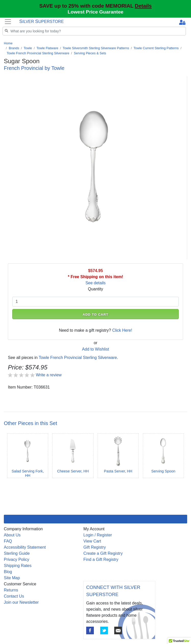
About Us (12, 535)
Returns (11, 590)
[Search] (94, 31)
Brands (14, 48)
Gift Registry (95, 547)
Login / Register (98, 535)
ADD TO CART (95, 314)
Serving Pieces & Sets (90, 53)
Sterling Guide (17, 553)
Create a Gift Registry (103, 553)
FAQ (8, 541)
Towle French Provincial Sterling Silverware (38, 53)
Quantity (96, 289)
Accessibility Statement (25, 547)
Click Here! (122, 330)
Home (8, 43)
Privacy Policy (17, 559)
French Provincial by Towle (34, 68)
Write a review (49, 375)
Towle (28, 48)
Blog (8, 572)
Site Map (12, 578)
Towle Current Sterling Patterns (156, 48)
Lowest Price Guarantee (95, 12)
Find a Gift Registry (101, 559)
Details (143, 6)
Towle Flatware (47, 48)
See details (95, 283)
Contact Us (14, 596)
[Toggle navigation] (8, 22)
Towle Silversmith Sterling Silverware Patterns (96, 48)
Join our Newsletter (21, 602)
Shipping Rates (18, 566)
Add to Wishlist (96, 349)
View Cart (92, 541)
